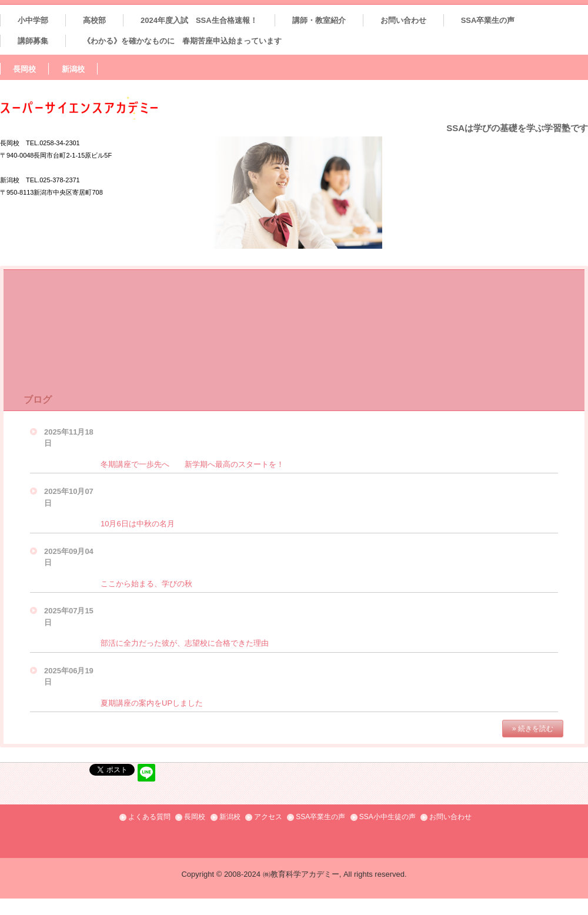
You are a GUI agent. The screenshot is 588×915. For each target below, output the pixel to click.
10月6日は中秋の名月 (138, 524)
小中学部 (33, 20)
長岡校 (24, 69)
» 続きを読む (533, 729)
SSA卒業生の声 (488, 20)
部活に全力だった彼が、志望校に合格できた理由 (185, 643)
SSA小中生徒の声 (387, 817)
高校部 (94, 20)
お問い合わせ (403, 20)
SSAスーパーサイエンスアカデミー (104, 108)
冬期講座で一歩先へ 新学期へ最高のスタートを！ (192, 464)
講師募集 (33, 41)
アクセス (268, 817)
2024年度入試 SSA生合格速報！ (199, 20)
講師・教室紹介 (319, 20)
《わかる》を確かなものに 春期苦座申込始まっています (182, 41)
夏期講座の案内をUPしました (152, 703)
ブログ (38, 400)
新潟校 (73, 69)
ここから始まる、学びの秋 (146, 584)
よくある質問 (149, 817)
